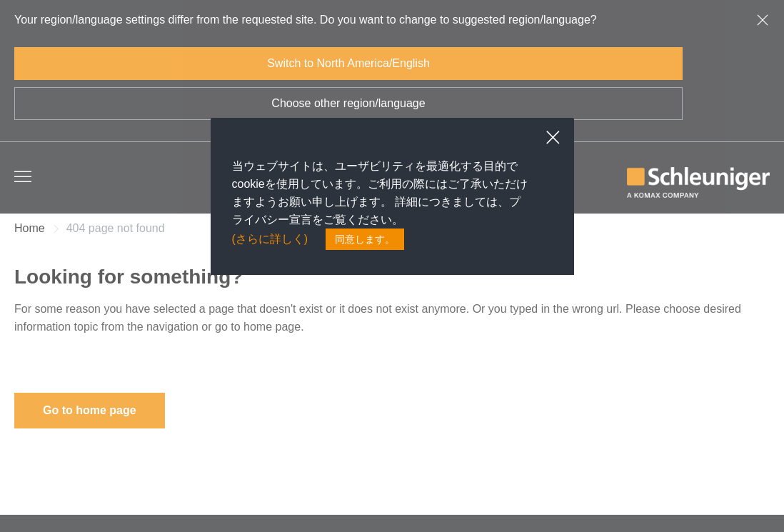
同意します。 (365, 240)
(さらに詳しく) (270, 240)
